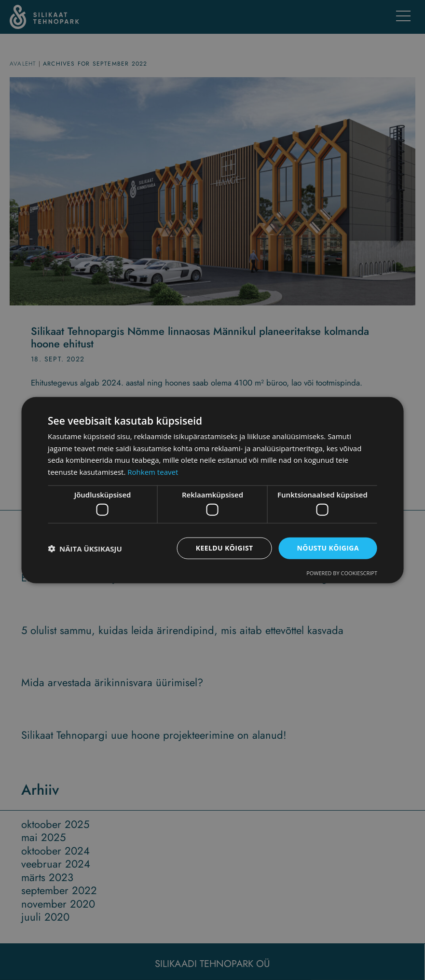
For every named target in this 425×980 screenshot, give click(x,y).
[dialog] (212, 490)
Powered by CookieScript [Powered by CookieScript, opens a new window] (342, 573)
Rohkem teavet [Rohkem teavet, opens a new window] (153, 472)
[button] (85, 548)
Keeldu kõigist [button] (225, 548)
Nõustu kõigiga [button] (328, 548)
